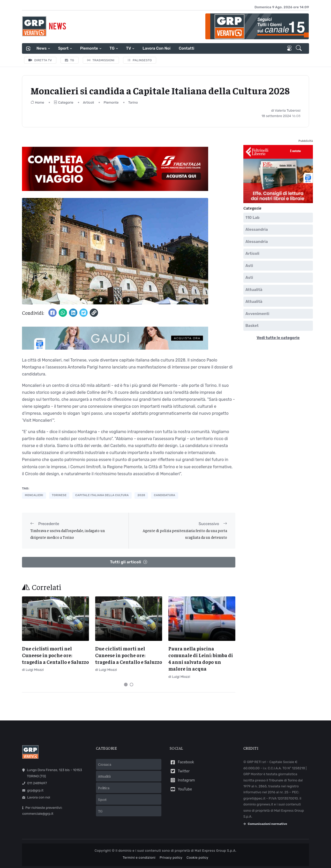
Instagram (182, 780)
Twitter (180, 771)
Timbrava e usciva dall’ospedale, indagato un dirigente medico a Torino (68, 534)
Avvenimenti (257, 313)
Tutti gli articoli (129, 562)
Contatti (186, 48)
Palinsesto (140, 60)
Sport (63, 48)
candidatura (165, 495)
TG (112, 48)
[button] (299, 49)
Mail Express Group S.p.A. (216, 851)
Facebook (182, 762)
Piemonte (89, 48)
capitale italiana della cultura (102, 495)
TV (129, 48)
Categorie (64, 102)
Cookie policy (197, 858)
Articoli (89, 102)
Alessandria (257, 229)
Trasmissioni (101, 60)
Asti (249, 265)
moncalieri (34, 495)
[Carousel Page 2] (132, 685)
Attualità (254, 289)
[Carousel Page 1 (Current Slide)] (126, 685)
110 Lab (253, 217)
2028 (141, 495)
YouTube (181, 789)
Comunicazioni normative (265, 824)
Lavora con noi (156, 48)
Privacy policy (171, 858)
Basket (252, 326)
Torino (133, 102)
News (42, 48)
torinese (59, 495)
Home (37, 102)
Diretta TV (40, 60)
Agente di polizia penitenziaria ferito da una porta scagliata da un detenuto (185, 534)
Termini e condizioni (139, 858)
